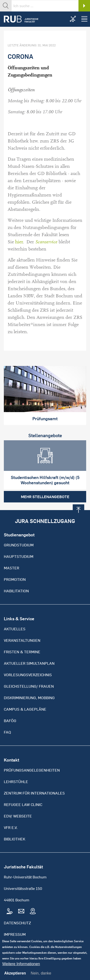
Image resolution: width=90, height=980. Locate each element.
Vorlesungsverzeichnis (28, 675)
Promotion (15, 579)
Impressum (15, 934)
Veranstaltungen (22, 640)
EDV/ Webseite (18, 816)
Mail (21, 911)
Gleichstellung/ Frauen (29, 686)
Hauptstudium (19, 556)
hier (19, 242)
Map (33, 911)
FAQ (7, 732)
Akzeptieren (15, 977)
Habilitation (16, 591)
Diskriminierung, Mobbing (29, 698)
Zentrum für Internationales (34, 793)
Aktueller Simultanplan (29, 663)
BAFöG (10, 721)
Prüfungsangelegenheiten (32, 770)
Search (84, 6)
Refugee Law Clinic (23, 805)
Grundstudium (19, 545)
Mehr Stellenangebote (45, 497)
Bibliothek (15, 839)
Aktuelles (15, 629)
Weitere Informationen (21, 968)
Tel (10, 911)
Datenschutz (17, 923)
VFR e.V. (11, 828)
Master (12, 568)
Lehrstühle (16, 782)
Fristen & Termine (22, 652)
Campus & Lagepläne (25, 709)
